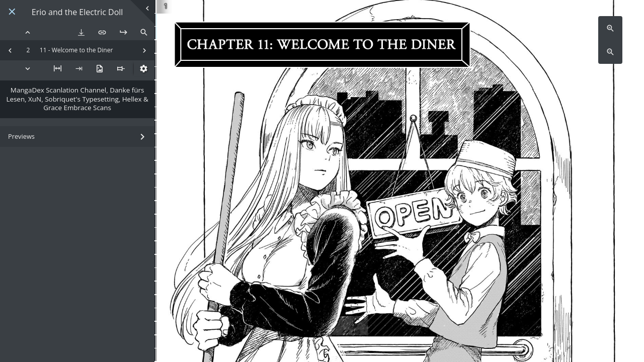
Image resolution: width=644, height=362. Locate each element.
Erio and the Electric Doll (77, 12)
